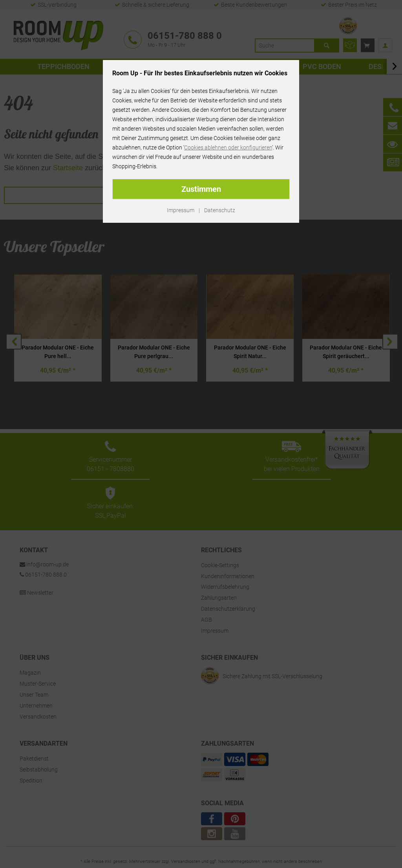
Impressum (181, 210)
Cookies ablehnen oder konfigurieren (228, 147)
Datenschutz (220, 210)
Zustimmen (201, 189)
